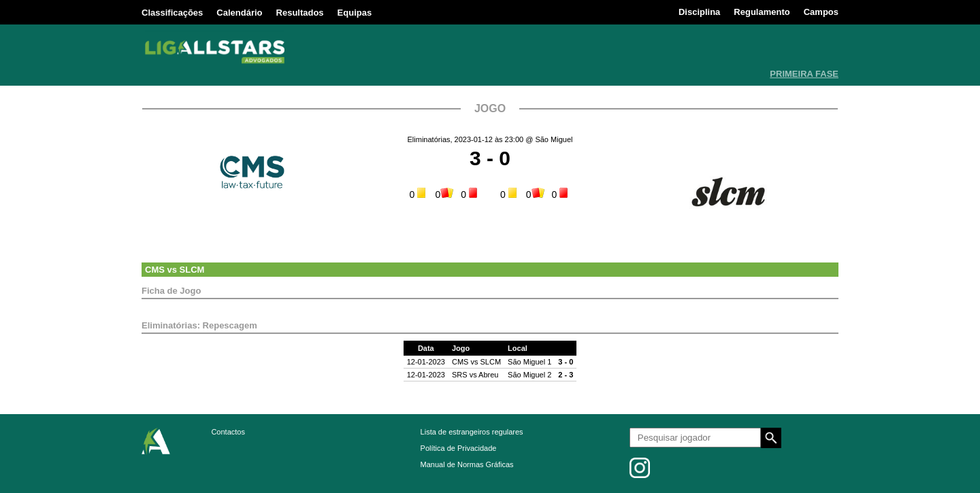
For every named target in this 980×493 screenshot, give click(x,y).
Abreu (488, 375)
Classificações (172, 13)
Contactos (228, 432)
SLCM (192, 270)
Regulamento (762, 12)
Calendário (239, 13)
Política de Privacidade (459, 448)
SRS (460, 375)
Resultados (300, 13)
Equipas (355, 13)
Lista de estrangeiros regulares (472, 432)
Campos (821, 12)
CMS (155, 270)
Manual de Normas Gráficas (467, 464)
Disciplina (699, 12)
